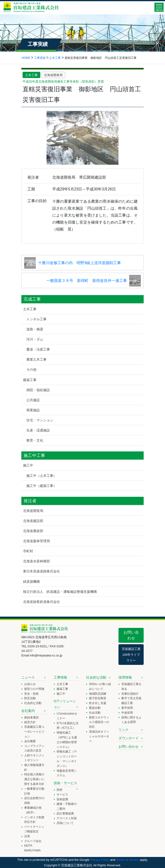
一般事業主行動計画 (34, 791)
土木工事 (31, 75)
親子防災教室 (98, 698)
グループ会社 (33, 841)
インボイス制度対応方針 (34, 820)
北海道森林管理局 (36, 541)
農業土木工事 (36, 359)
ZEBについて (65, 823)
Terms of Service (127, 860)
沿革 (27, 836)
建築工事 (30, 380)
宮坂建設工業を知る (131, 686)
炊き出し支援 (98, 703)
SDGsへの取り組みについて (100, 686)
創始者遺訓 (31, 717)
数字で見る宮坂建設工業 (131, 701)
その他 (31, 370)
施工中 (28, 465)
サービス (62, 795)
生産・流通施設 (38, 430)
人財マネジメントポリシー (34, 758)
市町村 (28, 551)
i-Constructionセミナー (67, 716)
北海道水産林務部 (36, 561)
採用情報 (125, 677)
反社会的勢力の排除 (34, 801)
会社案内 (28, 711)
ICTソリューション (65, 704)
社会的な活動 (33, 703)
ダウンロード (129, 738)
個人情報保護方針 (34, 767)
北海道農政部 (33, 531)
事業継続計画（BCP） (33, 810)
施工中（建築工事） (41, 486)
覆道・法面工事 (38, 349)
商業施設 (33, 410)
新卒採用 (127, 708)
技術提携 (62, 799)
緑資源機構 (31, 582)
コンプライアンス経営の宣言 (34, 748)
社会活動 (95, 713)
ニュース (28, 677)
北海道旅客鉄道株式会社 (41, 602)
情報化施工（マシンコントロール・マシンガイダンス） (67, 759)
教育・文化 (35, 440)
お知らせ (30, 684)
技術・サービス (65, 783)
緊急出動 (95, 708)
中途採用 (127, 713)
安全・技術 (31, 694)
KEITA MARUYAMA (32, 848)
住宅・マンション (40, 420)
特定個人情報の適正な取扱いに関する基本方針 (34, 779)
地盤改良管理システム (67, 773)
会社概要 (30, 741)
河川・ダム (35, 339)
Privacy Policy (100, 860)
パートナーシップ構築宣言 (34, 829)
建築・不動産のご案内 (67, 806)
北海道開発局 (53, 75)
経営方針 (30, 722)
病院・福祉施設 (38, 390)
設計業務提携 (65, 813)
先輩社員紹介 (130, 694)
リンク (124, 730)
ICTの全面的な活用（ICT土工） (68, 726)
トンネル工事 (36, 319)
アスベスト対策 (67, 818)
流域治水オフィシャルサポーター (99, 736)
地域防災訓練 (98, 694)
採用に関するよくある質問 (131, 720)
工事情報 (60, 677)
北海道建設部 (33, 521)
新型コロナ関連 (34, 689)
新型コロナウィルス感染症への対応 (99, 722)
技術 (59, 790)
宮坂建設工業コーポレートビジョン (34, 732)
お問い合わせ (131, 635)
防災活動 (30, 698)
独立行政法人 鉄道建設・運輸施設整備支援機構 (60, 592)
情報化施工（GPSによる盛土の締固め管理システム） (67, 740)
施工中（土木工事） (41, 476)
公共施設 (33, 400)
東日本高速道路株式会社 (41, 571)
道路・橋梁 (35, 329)
